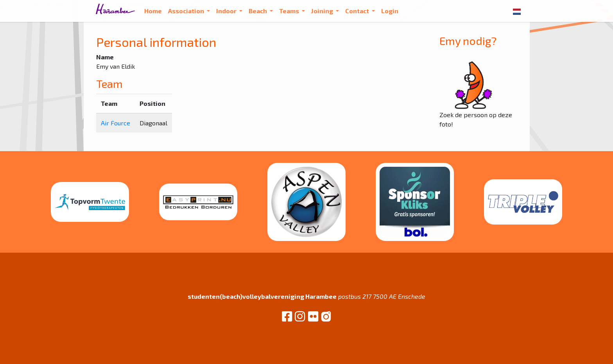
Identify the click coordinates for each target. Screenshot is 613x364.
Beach (258, 11)
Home (153, 11)
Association (187, 11)
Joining (323, 11)
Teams (290, 11)
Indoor (227, 11)
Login (390, 11)
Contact (358, 11)
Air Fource (116, 123)
